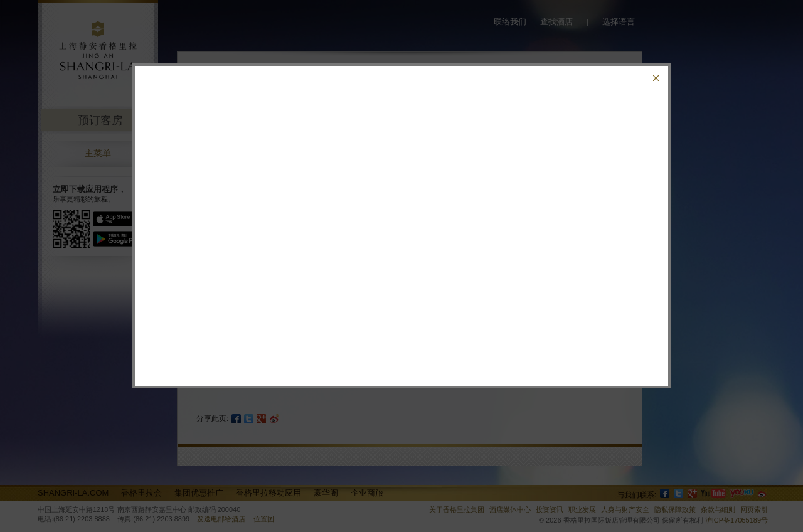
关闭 (656, 78)
